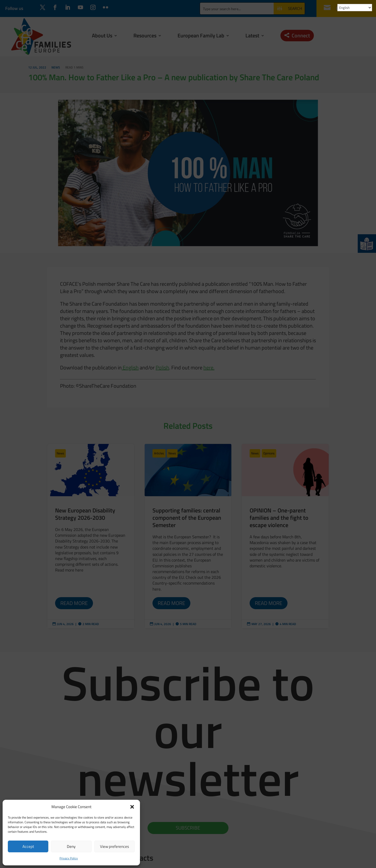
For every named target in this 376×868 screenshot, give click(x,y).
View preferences (114, 846)
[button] (132, 807)
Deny (71, 846)
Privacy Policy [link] (69, 858)
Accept (28, 846)
